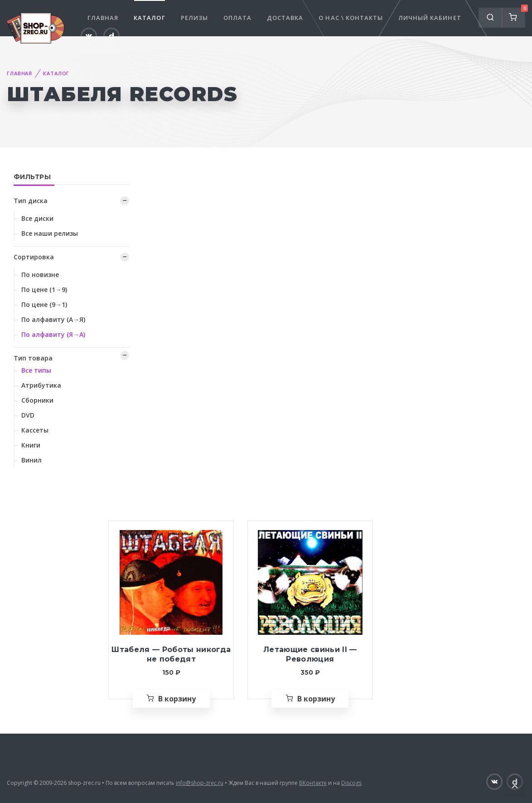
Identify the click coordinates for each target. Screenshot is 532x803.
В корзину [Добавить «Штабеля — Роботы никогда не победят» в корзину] (177, 699)
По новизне (40, 275)
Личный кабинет (430, 18)
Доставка (285, 18)
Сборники (37, 400)
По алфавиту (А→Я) (53, 319)
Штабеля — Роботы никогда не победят (171, 655)
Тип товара (33, 358)
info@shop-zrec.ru (200, 783)
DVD (28, 415)
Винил (31, 460)
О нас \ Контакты (351, 18)
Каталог (149, 18)
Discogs (351, 783)
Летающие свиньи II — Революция (310, 655)
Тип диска (31, 201)
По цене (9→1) (44, 304)
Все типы (36, 370)
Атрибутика (41, 385)
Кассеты (35, 430)
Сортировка (34, 257)
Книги (31, 445)
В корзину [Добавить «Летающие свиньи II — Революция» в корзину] (316, 699)
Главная (103, 18)
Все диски (37, 218)
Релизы (194, 18)
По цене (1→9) (44, 290)
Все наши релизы (50, 233)
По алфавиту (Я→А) (53, 334)
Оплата (237, 18)
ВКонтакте (313, 783)
